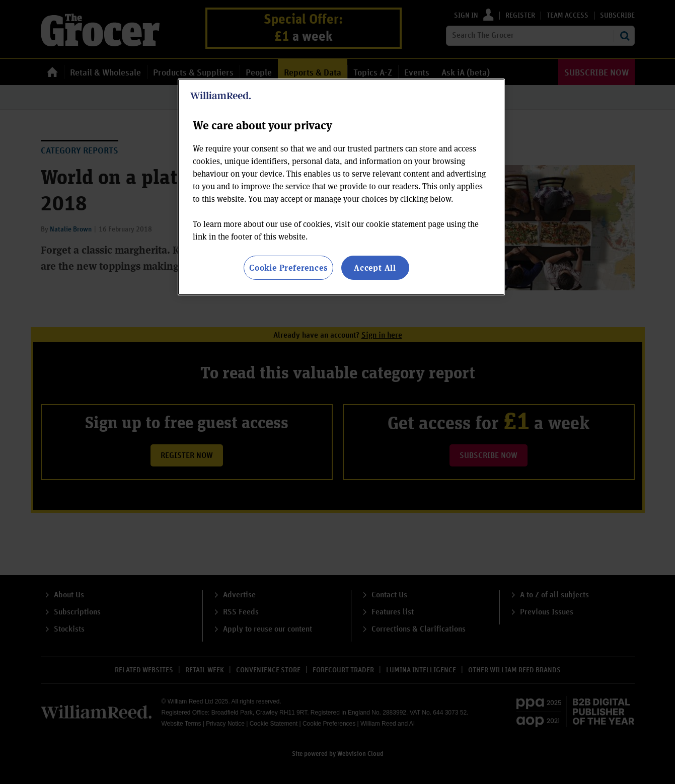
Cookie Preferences (288, 267)
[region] (341, 187)
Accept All (375, 267)
